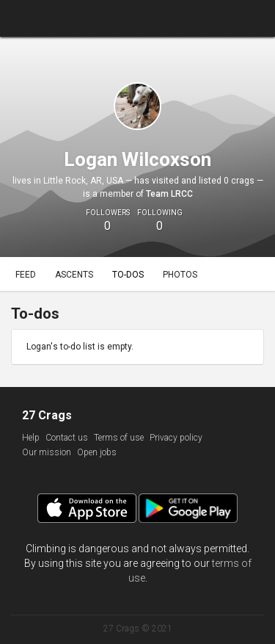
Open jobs (97, 452)
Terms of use (119, 438)
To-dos (128, 275)
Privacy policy (176, 438)
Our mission (47, 452)
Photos (180, 275)
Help (31, 438)
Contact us (67, 438)
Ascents (74, 275)
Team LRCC (169, 194)
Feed (26, 275)
